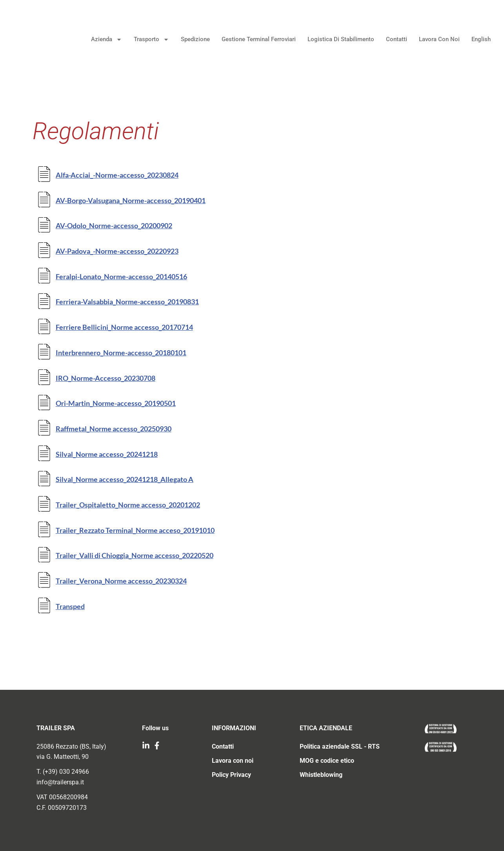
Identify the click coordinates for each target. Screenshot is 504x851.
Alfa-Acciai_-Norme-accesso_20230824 (117, 175)
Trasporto (147, 41)
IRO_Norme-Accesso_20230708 (106, 378)
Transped (70, 606)
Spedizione (191, 40)
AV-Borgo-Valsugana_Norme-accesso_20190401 (131, 200)
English (476, 40)
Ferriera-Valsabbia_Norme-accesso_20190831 (127, 302)
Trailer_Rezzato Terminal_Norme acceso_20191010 (135, 530)
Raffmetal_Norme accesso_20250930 (114, 429)
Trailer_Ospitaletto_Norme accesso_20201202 (128, 505)
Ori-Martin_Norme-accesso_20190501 (116, 403)
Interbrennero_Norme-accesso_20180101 (121, 353)
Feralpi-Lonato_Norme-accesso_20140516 (121, 276)
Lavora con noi (435, 40)
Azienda (102, 41)
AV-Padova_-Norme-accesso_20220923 (117, 251)
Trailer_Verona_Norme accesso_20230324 (121, 581)
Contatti (392, 40)
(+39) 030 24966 (66, 772)
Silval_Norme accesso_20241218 (107, 454)
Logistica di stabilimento (336, 40)
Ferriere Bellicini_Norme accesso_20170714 (124, 327)
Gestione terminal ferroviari (254, 40)
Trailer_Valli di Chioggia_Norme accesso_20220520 (135, 555)
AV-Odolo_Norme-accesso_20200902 (114, 225)
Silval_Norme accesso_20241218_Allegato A (125, 479)
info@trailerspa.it (60, 782)
